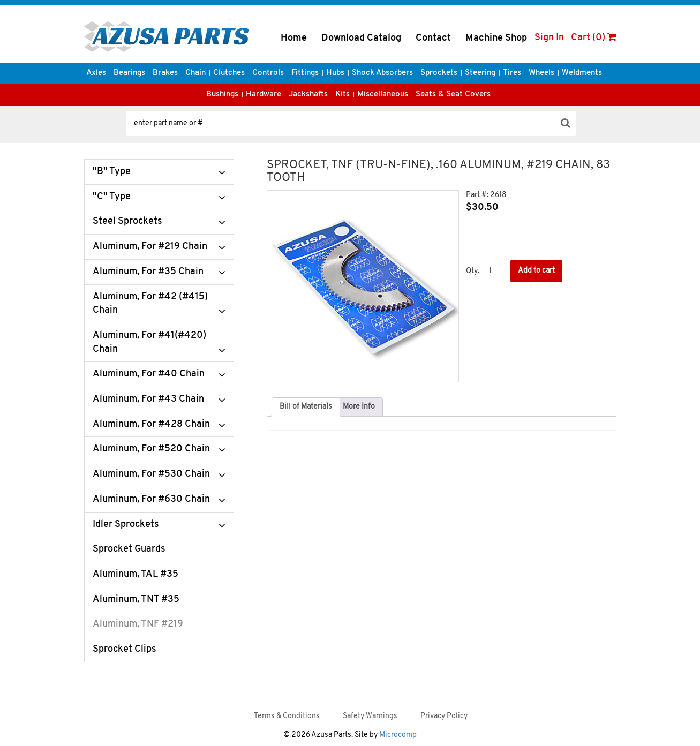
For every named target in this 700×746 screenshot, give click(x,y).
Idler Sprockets (126, 525)
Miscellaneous (383, 95)
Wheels (541, 73)
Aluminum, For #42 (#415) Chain (150, 304)
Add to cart (536, 271)
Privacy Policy (444, 716)
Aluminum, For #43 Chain (148, 399)
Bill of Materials (306, 407)
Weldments (582, 73)
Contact (433, 38)
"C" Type (112, 197)
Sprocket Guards (129, 549)
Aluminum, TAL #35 (136, 574)
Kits (343, 95)
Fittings (305, 73)
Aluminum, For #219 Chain (150, 247)
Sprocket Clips (125, 649)
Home (294, 38)
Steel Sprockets (127, 221)
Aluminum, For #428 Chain (151, 424)
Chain (195, 73)
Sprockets (439, 73)
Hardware (264, 95)
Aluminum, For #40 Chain (149, 374)
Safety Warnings (370, 716)
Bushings (222, 95)
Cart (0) (594, 38)
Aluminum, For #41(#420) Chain (149, 342)
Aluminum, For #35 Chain (148, 272)
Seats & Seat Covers (453, 95)
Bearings (129, 73)
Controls (268, 73)
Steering (480, 73)
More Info (359, 407)
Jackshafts (308, 95)
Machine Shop (496, 38)
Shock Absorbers (382, 73)
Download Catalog (361, 38)
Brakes (165, 73)
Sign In (549, 38)
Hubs (335, 73)
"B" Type (112, 172)
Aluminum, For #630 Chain (151, 499)
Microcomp (398, 735)
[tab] (306, 407)
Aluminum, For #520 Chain (151, 449)
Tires (512, 73)
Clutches (229, 73)
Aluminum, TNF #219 (138, 624)
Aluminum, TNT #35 (136, 600)
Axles (96, 73)
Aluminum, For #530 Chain (151, 474)
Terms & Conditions (287, 716)
